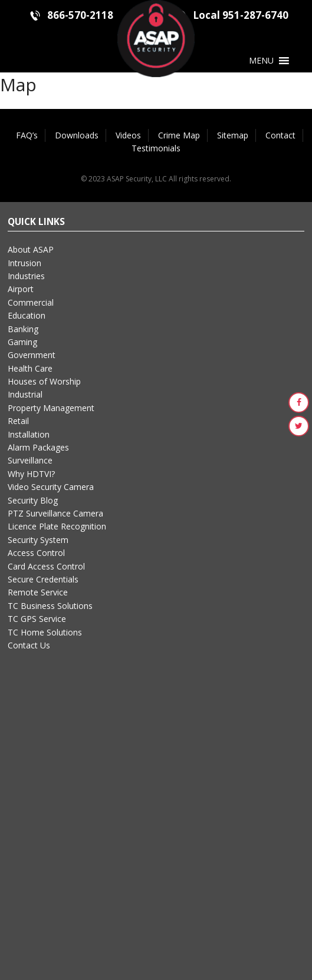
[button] (261, 61)
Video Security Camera (51, 487)
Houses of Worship (44, 381)
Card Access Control (46, 566)
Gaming (22, 342)
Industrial (25, 394)
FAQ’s (27, 135)
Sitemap (233, 135)
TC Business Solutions (50, 606)
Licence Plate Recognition (57, 526)
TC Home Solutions (45, 632)
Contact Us (29, 645)
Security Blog (33, 500)
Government (32, 355)
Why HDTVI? (31, 474)
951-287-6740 (255, 15)
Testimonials (156, 148)
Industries (26, 276)
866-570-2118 (80, 15)
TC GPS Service (37, 619)
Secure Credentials (43, 579)
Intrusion (24, 263)
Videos (128, 135)
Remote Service (38, 592)
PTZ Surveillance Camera (55, 513)
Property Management (51, 408)
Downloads (77, 135)
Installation (29, 434)
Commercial (31, 302)
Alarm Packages (38, 447)
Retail (18, 421)
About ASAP (31, 249)
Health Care (30, 368)
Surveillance (30, 460)
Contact (280, 135)
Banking (23, 329)
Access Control (36, 553)
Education (27, 315)
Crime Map (179, 135)
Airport (21, 289)
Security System (38, 540)
